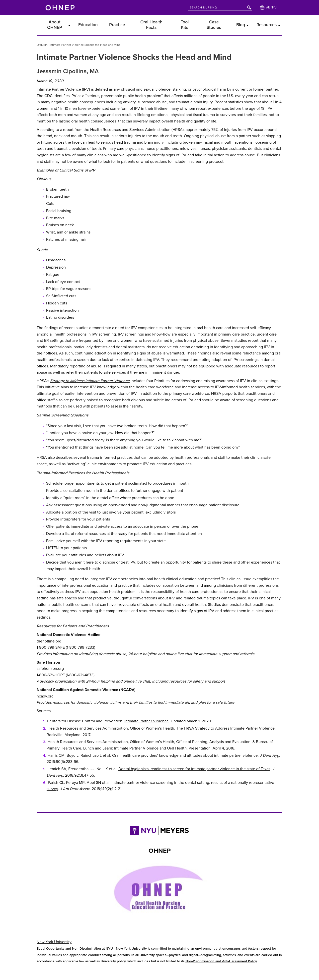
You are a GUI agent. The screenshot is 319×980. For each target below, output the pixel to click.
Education (88, 23)
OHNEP (42, 42)
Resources (267, 23)
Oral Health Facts (151, 23)
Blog (241, 23)
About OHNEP (55, 23)
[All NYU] (268, 7)
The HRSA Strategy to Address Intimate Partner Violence (225, 726)
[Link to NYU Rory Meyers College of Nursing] (159, 829)
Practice (117, 23)
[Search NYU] (220, 7)
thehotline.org (49, 638)
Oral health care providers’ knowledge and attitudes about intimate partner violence (185, 753)
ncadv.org (45, 693)
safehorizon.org (50, 666)
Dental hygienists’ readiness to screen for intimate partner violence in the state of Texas (194, 766)
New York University (54, 939)
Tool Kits (185, 23)
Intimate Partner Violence (147, 718)
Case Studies (214, 23)
